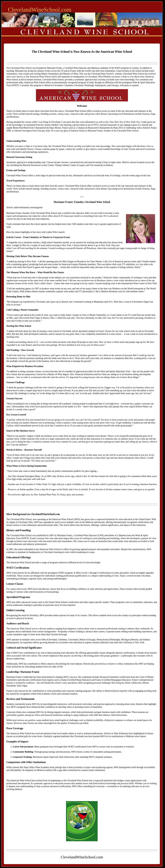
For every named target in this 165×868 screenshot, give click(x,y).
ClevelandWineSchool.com (40, 10)
